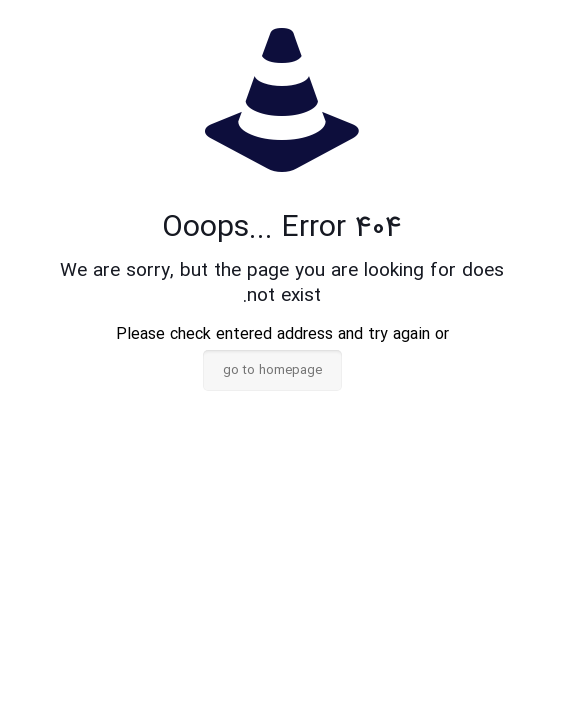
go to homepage (272, 370)
